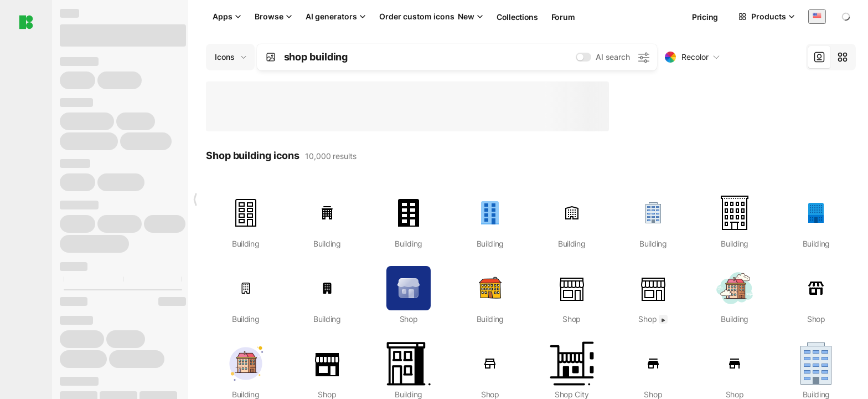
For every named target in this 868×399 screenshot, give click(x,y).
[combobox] (817, 16)
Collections (517, 17)
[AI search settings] (643, 57)
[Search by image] (271, 57)
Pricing (705, 17)
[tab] (819, 57)
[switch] (583, 57)
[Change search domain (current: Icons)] (230, 57)
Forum (563, 17)
